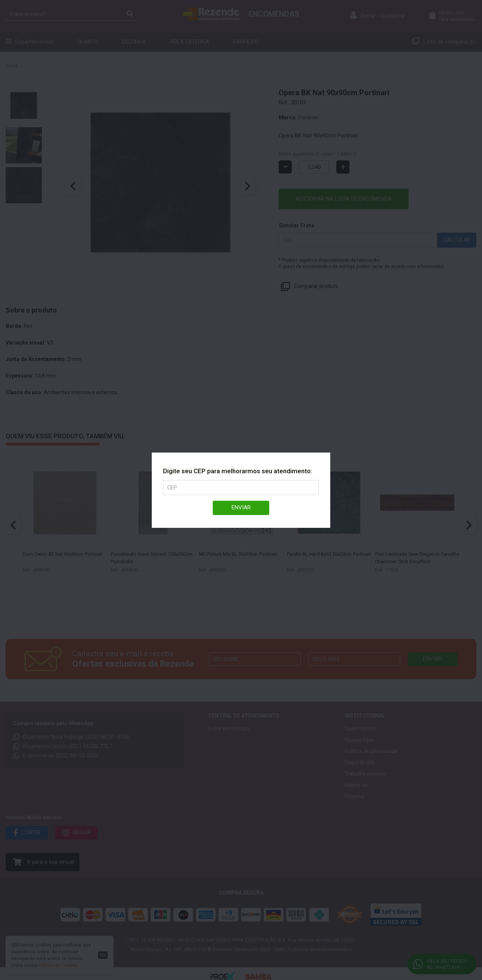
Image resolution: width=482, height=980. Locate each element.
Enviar (241, 508)
